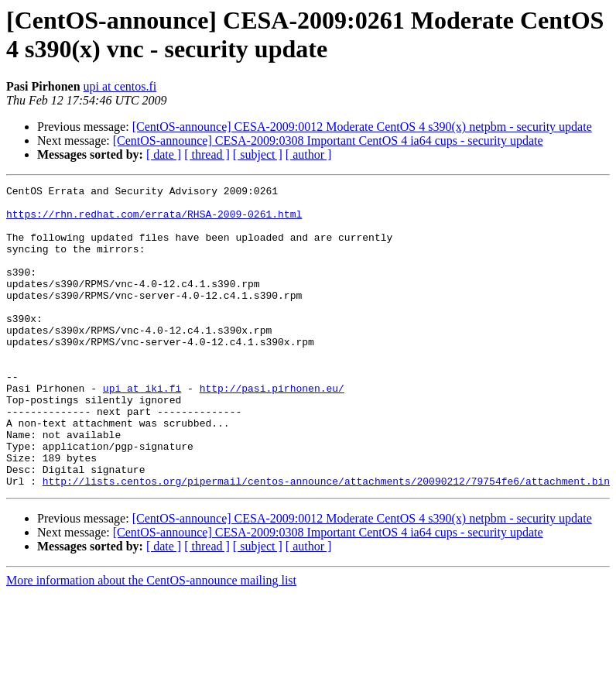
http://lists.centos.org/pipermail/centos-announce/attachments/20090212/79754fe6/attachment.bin (326, 541)
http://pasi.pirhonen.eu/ (272, 430)
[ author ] (309, 154)
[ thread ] (207, 154)
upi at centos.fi (120, 86)
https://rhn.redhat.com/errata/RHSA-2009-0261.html (154, 221)
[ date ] (164, 154)
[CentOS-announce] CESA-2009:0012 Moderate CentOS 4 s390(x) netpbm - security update (362, 127)
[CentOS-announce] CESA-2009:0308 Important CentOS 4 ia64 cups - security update (328, 141)
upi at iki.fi (142, 430)
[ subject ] (258, 154)
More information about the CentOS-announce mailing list (151, 641)
